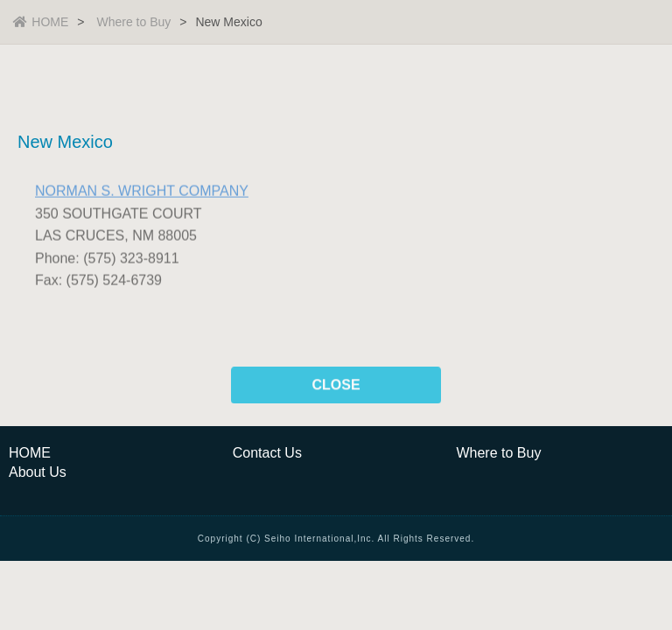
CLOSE (336, 386)
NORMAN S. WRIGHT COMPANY (142, 192)
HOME (41, 22)
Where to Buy (133, 22)
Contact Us (267, 453)
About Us (38, 472)
